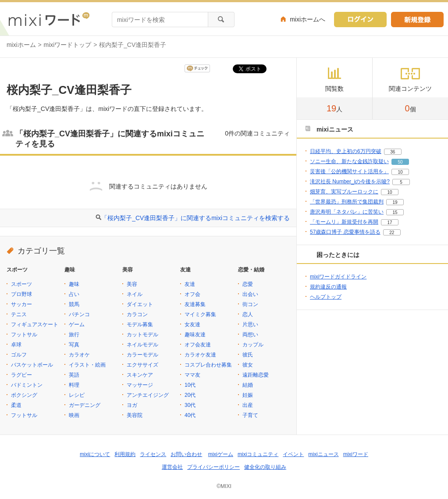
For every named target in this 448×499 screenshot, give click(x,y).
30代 (190, 405)
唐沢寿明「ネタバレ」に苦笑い (347, 212)
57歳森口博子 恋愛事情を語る (345, 232)
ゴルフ (19, 355)
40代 (190, 415)
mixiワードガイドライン (338, 277)
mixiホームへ (308, 19)
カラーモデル (142, 355)
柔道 (16, 405)
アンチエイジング (148, 395)
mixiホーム (21, 45)
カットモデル (142, 335)
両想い (250, 335)
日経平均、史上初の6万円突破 (346, 151)
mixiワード (356, 454)
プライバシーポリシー (213, 467)
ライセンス (153, 454)
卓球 (16, 345)
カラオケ (79, 355)
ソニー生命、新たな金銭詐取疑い (349, 161)
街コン (250, 304)
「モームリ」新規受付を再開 (344, 222)
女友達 (192, 324)
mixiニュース (323, 454)
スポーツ (21, 284)
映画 (74, 415)
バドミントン (27, 385)
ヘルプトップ (326, 297)
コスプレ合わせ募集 (208, 365)
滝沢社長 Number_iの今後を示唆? (350, 182)
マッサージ (140, 385)
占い (74, 294)
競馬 (74, 304)
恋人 (248, 314)
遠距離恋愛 (256, 375)
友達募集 (195, 304)
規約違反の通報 (328, 287)
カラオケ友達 (200, 355)
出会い (250, 294)
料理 (74, 385)
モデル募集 (140, 324)
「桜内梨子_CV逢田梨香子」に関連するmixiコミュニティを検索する (196, 218)
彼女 (248, 365)
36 (393, 152)
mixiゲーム (221, 454)
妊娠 (248, 395)
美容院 (135, 415)
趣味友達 (195, 335)
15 (395, 212)
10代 (190, 385)
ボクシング (24, 395)
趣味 (74, 284)
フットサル (24, 335)
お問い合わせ (186, 454)
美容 (132, 284)
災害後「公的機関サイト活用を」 (349, 171)
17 (389, 223)
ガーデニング (85, 405)
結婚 (248, 385)
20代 (190, 395)
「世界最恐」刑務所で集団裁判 (347, 202)
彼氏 (248, 355)
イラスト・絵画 (87, 365)
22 (392, 233)
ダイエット (140, 304)
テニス (19, 314)
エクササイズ (142, 365)
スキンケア (140, 375)
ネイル (135, 294)
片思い (250, 324)
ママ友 (192, 375)
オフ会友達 (198, 345)
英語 (74, 375)
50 (400, 162)
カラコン (137, 314)
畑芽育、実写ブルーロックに (344, 192)
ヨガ (132, 405)
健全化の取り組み (265, 467)
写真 (74, 345)
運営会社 (172, 467)
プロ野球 (21, 294)
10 (400, 172)
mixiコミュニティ (258, 454)
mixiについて (95, 454)
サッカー (21, 304)
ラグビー (21, 375)
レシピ (77, 395)
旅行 (74, 335)
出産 (248, 405)
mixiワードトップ (68, 45)
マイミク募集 (200, 314)
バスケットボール (32, 365)
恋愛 (248, 284)
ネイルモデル (142, 345)
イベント (293, 454)
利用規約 (125, 454)
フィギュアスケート (35, 324)
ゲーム (77, 324)
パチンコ (79, 314)
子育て (250, 415)
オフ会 (192, 294)
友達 (190, 284)
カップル (253, 345)
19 (395, 202)
